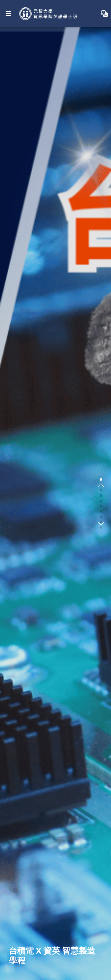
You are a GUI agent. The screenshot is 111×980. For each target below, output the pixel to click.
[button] (101, 479)
